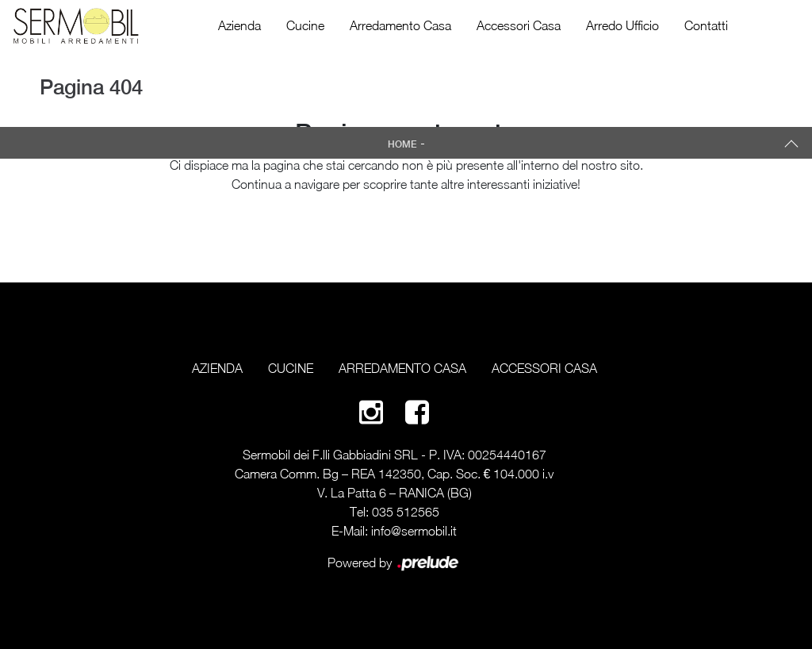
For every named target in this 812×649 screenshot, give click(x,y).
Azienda (239, 25)
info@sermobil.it (414, 531)
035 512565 (406, 512)
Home (402, 144)
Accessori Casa (519, 25)
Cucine (305, 25)
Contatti (706, 25)
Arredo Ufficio (622, 25)
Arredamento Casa (400, 25)
